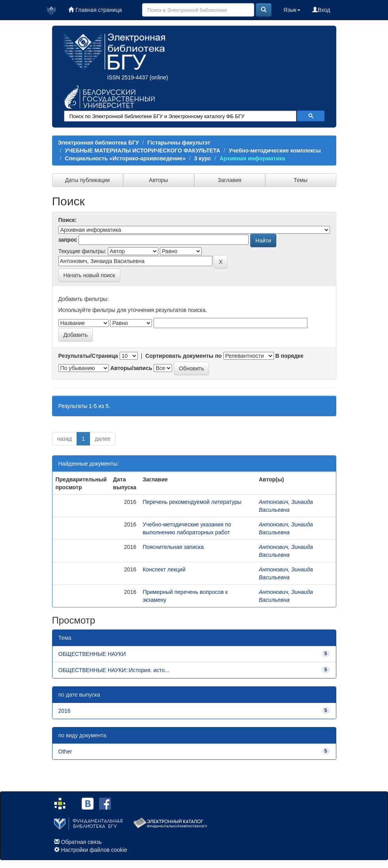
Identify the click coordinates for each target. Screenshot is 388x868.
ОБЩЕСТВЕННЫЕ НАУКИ (92, 654)
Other (65, 752)
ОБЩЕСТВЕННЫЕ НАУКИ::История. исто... (114, 670)
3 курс (203, 158)
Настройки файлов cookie (94, 850)
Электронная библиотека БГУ (98, 143)
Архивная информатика (252, 158)
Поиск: (68, 220)
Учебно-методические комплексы (275, 150)
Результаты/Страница (88, 356)
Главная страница (95, 10)
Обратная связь (81, 842)
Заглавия (230, 180)
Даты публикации (87, 180)
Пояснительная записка (173, 547)
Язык (292, 10)
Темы (301, 180)
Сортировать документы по (184, 356)
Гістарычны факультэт (179, 143)
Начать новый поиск (89, 275)
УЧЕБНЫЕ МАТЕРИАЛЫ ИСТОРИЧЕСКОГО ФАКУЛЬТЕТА (142, 150)
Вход (321, 10)
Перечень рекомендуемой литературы (192, 502)
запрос (68, 240)
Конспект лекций (164, 569)
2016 (65, 711)
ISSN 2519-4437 (128, 77)
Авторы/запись (131, 368)
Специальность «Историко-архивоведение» (125, 158)
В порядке (289, 356)
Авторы (158, 180)
